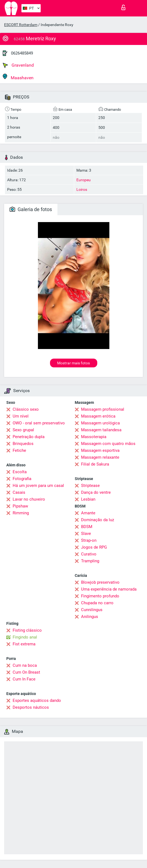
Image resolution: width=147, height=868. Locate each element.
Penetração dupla (29, 437)
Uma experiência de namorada (109, 589)
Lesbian (88, 499)
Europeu (84, 180)
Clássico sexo (26, 409)
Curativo (89, 554)
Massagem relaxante (100, 457)
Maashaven (18, 77)
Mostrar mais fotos (73, 363)
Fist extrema (24, 644)
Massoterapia (94, 437)
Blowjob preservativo (100, 582)
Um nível (21, 416)
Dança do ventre (96, 492)
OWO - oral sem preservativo (39, 423)
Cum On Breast (26, 672)
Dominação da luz (98, 520)
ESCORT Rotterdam (21, 25)
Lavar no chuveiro (29, 499)
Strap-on (89, 540)
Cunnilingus (92, 610)
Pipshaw (20, 506)
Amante (88, 513)
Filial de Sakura (95, 464)
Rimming (21, 513)
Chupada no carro (97, 603)
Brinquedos (23, 444)
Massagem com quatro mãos (108, 444)
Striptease (90, 486)
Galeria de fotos (31, 209)
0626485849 (22, 53)
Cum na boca (25, 665)
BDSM (87, 527)
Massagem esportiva (100, 450)
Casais (19, 492)
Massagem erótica (98, 416)
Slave (86, 534)
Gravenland (18, 65)
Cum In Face (24, 679)
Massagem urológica (100, 423)
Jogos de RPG (94, 547)
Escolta (20, 472)
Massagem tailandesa (101, 430)
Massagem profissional (103, 409)
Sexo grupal (23, 430)
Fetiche (19, 450)
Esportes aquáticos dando (37, 700)
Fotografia (22, 479)
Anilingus (90, 617)
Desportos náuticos (31, 707)
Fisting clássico (27, 630)
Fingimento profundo (100, 596)
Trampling (90, 561)
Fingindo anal (25, 637)
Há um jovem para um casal (38, 486)
